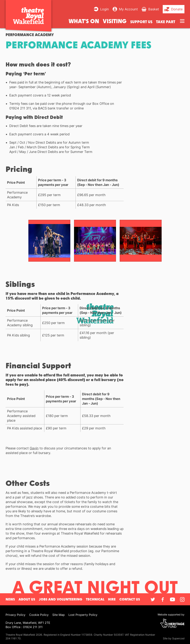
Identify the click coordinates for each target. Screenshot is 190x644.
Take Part (166, 22)
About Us (27, 599)
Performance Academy (30, 35)
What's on (84, 21)
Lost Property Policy (83, 615)
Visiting (115, 21)
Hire (112, 599)
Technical (95, 599)
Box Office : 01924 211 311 (24, 627)
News (10, 599)
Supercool (178, 638)
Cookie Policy (39, 615)
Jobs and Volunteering (60, 599)
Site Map (59, 615)
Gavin (34, 448)
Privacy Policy (15, 615)
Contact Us (130, 599)
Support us (141, 22)
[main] (95, 306)
